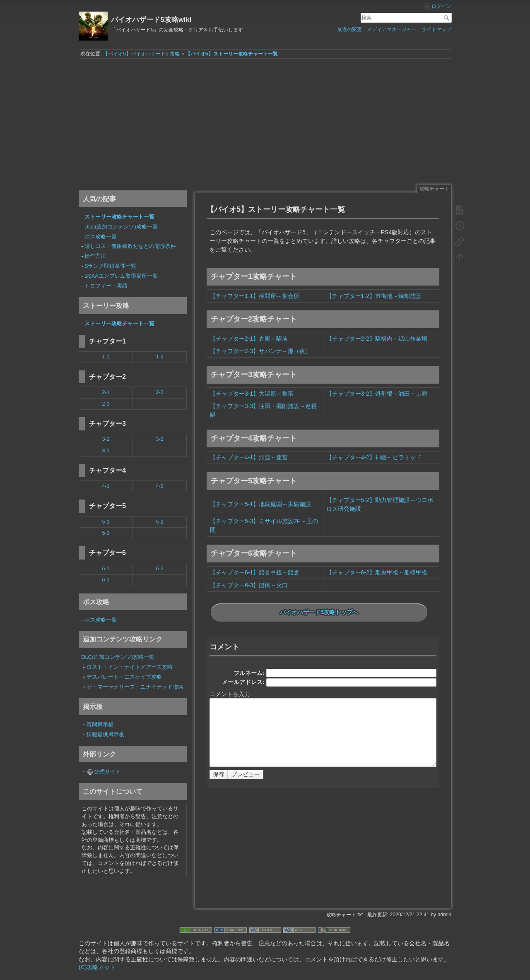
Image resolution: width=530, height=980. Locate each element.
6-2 (159, 569)
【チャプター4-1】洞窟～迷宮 (249, 457)
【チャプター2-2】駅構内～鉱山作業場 (377, 339)
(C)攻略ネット (97, 967)
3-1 (106, 439)
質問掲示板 (100, 725)
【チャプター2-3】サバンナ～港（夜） (260, 351)
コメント (224, 647)
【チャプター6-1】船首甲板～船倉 (255, 572)
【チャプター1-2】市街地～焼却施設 (374, 296)
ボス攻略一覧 (101, 237)
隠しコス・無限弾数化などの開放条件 (130, 246)
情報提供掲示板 (105, 735)
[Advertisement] (265, 121)
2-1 (106, 392)
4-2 (159, 486)
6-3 (106, 580)
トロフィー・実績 (106, 286)
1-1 (106, 357)
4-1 (106, 486)
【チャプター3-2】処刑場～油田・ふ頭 (377, 394)
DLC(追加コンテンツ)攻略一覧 (121, 227)
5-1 (106, 522)
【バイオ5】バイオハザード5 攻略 (141, 54)
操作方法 (95, 256)
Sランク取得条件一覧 (110, 266)
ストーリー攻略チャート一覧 (119, 217)
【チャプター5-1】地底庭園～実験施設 (260, 504)
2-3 (106, 404)
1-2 (159, 357)
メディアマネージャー (392, 29)
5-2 (159, 522)
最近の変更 (349, 29)
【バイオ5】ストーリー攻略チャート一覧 (232, 54)
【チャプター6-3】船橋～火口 (249, 585)
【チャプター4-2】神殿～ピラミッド (374, 457)
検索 (447, 18)
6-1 (106, 569)
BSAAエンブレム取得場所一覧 (121, 276)
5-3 (106, 533)
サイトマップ (436, 29)
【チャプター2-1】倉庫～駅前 (249, 339)
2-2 (159, 392)
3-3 (106, 451)
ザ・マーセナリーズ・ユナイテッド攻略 (135, 687)
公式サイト (107, 772)
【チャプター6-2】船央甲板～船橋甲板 (377, 572)
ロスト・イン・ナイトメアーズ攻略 (130, 667)
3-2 (159, 439)
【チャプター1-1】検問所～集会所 (255, 296)
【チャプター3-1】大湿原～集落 (252, 394)
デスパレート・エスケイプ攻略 (124, 677)
